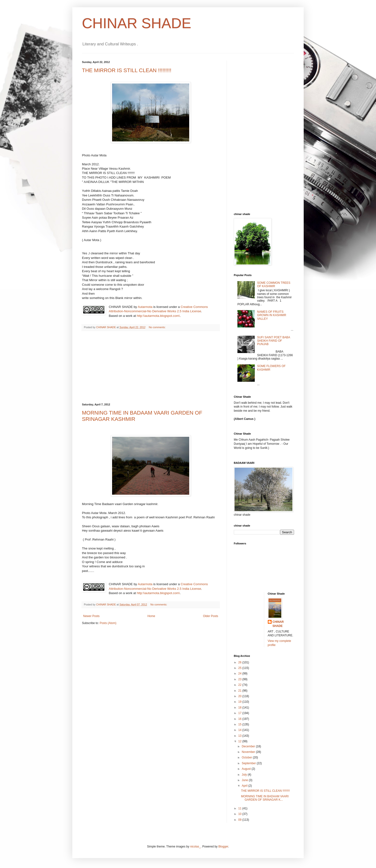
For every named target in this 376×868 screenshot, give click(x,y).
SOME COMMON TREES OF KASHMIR (274, 285)
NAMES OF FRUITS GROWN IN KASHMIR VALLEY (272, 315)
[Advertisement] (151, 367)
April (245, 786)
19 (240, 702)
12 (240, 741)
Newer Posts (91, 616)
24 (240, 674)
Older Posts (211, 616)
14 (240, 730)
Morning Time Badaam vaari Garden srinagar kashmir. (120, 504)
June (245, 780)
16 (240, 719)
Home (151, 616)
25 (240, 668)
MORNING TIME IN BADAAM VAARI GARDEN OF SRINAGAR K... (265, 798)
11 (240, 808)
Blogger (223, 847)
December (249, 746)
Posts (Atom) (108, 623)
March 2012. (91, 164)
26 (240, 662)
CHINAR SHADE (137, 23)
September (249, 763)
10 (240, 814)
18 (240, 708)
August (247, 769)
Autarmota (145, 307)
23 (240, 679)
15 (240, 724)
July (245, 775)
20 (240, 696)
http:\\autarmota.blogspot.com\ (158, 316)
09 (240, 820)
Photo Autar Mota (94, 155)
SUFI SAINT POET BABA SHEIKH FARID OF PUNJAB (274, 341)
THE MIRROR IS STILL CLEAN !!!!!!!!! (127, 70)
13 (240, 736)
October (247, 757)
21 (240, 691)
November (249, 752)
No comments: (157, 327)
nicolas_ (195, 847)
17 (240, 713)
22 (240, 685)
